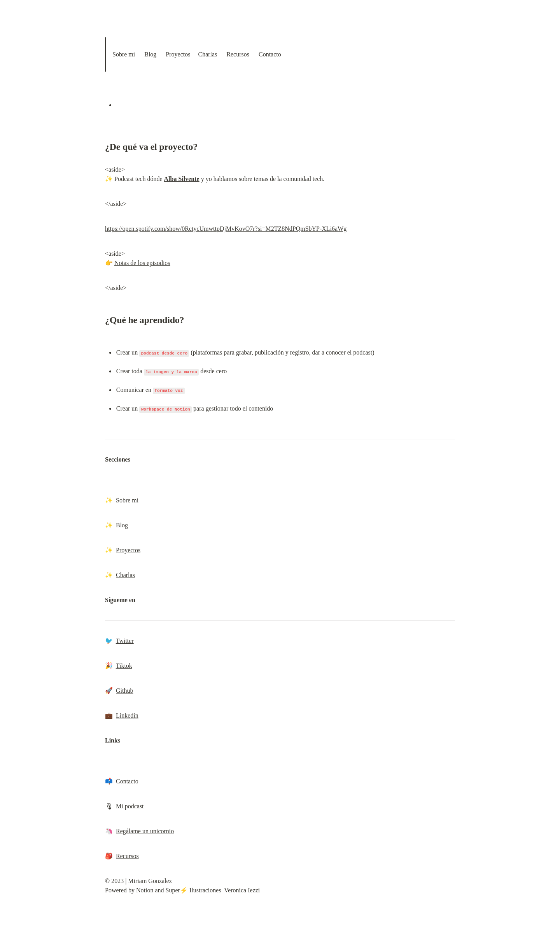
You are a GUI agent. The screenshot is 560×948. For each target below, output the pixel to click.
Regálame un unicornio (145, 831)
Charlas (207, 54)
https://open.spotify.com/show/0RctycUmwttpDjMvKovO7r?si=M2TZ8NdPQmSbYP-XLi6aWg (226, 229)
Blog (150, 54)
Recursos (238, 54)
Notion (145, 890)
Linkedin (127, 715)
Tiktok (124, 666)
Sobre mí (124, 54)
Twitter (125, 641)
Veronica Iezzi (242, 890)
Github (124, 691)
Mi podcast (130, 806)
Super (173, 890)
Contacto (270, 54)
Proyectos (178, 54)
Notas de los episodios (142, 263)
